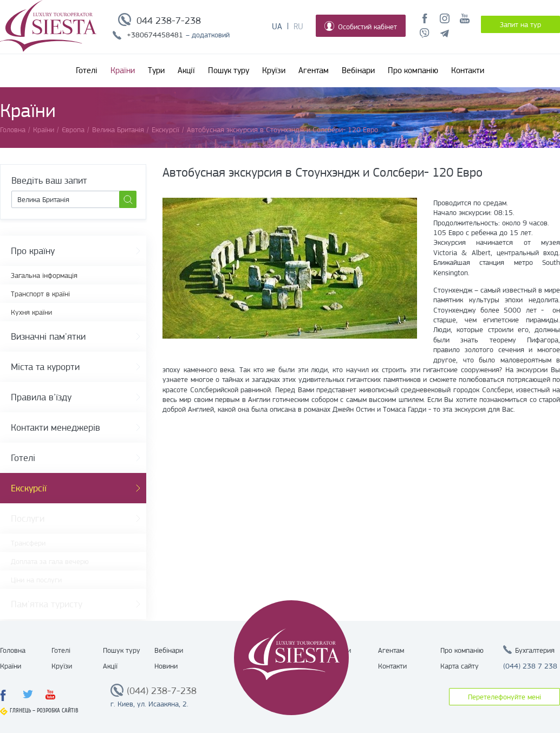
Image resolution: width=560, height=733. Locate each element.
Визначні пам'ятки (48, 336)
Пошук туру (229, 70)
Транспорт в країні (40, 294)
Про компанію (413, 70)
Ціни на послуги (36, 580)
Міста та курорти (45, 367)
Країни (123, 70)
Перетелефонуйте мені (504, 697)
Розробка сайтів (58, 711)
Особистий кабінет (361, 26)
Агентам (314, 70)
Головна (13, 650)
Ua (277, 27)
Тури (156, 70)
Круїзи (274, 70)
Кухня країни (31, 312)
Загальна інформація (44, 275)
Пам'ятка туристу (47, 604)
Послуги (28, 518)
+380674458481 (155, 35)
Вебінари (358, 70)
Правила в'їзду (41, 397)
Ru (298, 27)
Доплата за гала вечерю (50, 561)
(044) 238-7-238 (162, 691)
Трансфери (28, 543)
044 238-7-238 (169, 21)
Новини (166, 666)
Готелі (87, 70)
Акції (186, 70)
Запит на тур (520, 24)
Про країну (33, 251)
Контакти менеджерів (56, 427)
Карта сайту (460, 666)
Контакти (468, 70)
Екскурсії (29, 488)
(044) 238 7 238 (530, 666)
